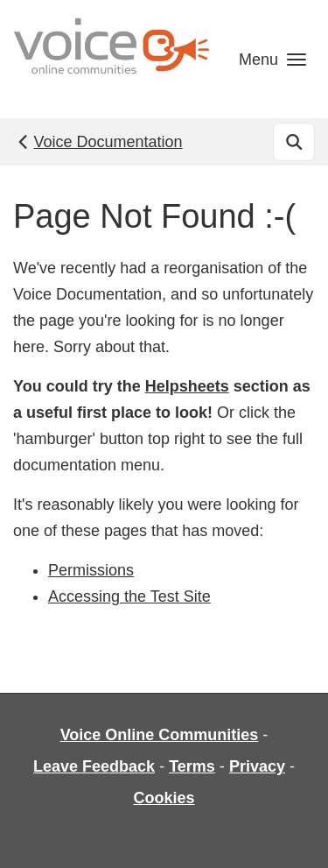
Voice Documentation (98, 142)
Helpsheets (187, 386)
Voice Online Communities (160, 735)
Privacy (257, 766)
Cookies (164, 798)
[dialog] (295, 833)
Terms (192, 766)
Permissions (91, 570)
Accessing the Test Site (129, 596)
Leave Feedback (94, 766)
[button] (272, 59)
